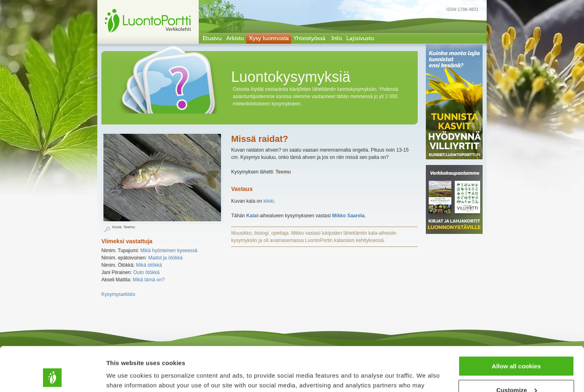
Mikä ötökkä (149, 265)
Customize (517, 348)
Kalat (252, 216)
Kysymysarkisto (118, 294)
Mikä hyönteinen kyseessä (169, 251)
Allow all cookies (516, 325)
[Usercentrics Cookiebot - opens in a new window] (53, 376)
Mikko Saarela (348, 216)
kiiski (268, 201)
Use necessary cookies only (516, 372)
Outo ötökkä (147, 272)
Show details (125, 376)
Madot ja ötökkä (165, 258)
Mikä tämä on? (149, 280)
